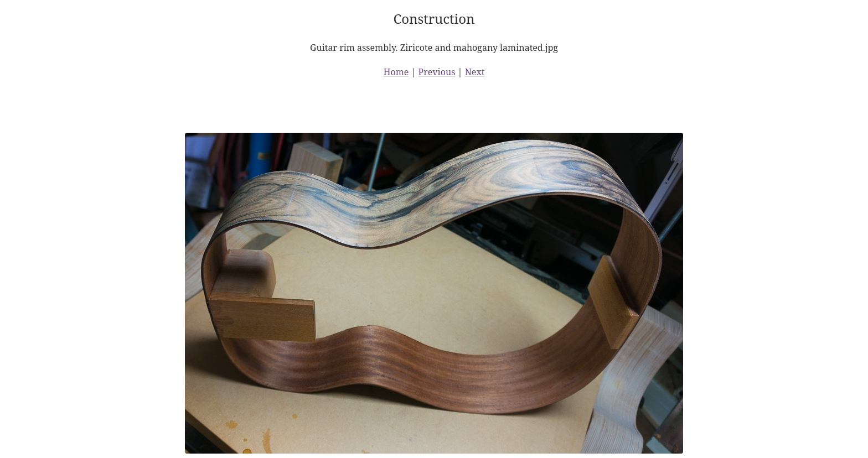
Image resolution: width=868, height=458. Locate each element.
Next (475, 72)
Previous (437, 72)
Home (396, 72)
